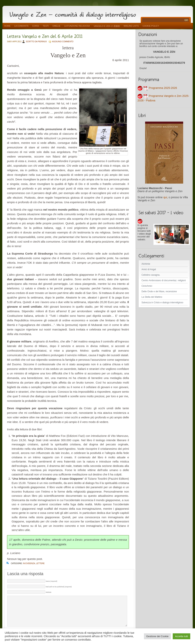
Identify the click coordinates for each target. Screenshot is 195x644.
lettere (40, 563)
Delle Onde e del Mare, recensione (159, 291)
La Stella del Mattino (152, 297)
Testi (46, 26)
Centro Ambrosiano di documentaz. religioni (164, 280)
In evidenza (29, 563)
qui (165, 197)
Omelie (57, 26)
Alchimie (146, 264)
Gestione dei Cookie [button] (157, 636)
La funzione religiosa (77, 26)
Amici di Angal (149, 269)
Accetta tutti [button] (181, 636)
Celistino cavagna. (151, 275)
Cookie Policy (151, 26)
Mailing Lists (131, 26)
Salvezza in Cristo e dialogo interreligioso (162, 302)
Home (7, 26)
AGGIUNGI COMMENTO (63, 42)
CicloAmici (147, 286)
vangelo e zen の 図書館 (107, 26)
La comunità (21, 26)
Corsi (36, 26)
